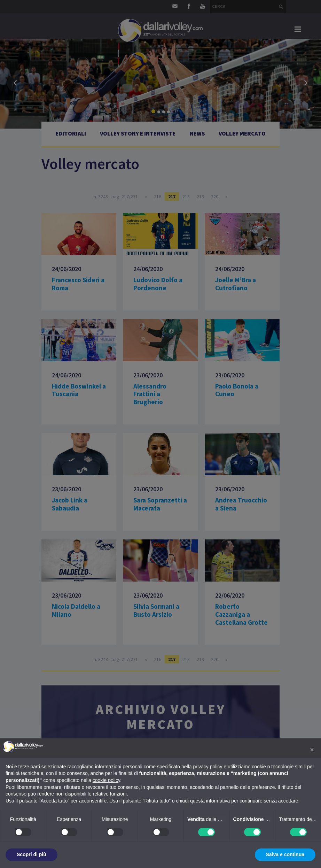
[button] (312, 750)
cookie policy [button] (106, 780)
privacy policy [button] (208, 767)
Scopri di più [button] (32, 854)
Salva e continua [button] (285, 854)
